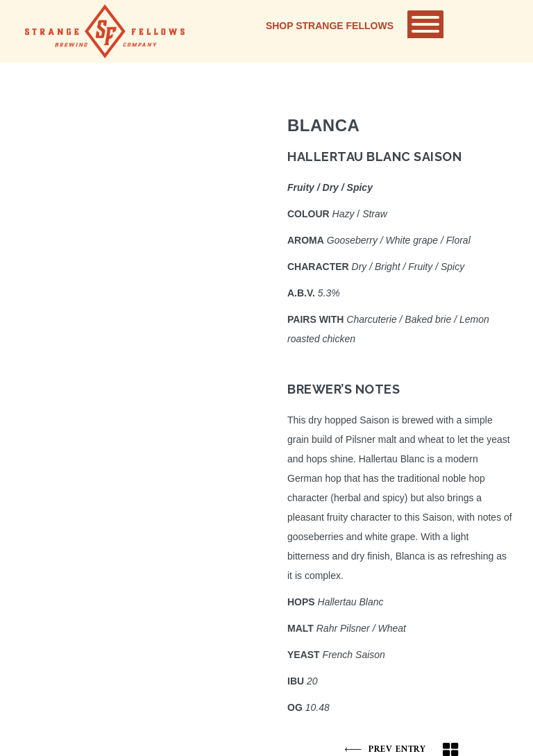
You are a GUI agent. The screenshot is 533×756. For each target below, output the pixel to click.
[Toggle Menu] (425, 24)
